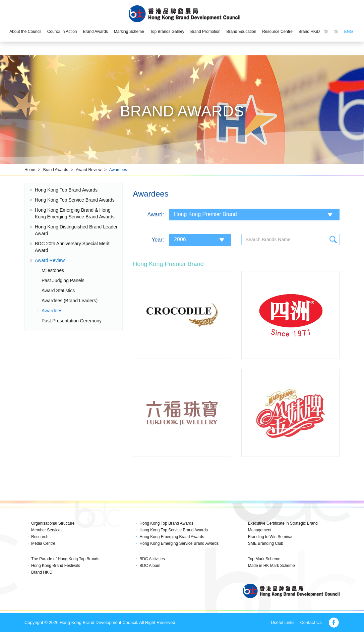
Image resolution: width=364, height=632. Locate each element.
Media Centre (43, 543)
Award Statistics (58, 291)
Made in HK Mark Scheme (271, 566)
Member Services (47, 530)
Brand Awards (95, 32)
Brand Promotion (205, 32)
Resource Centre (277, 32)
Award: (156, 215)
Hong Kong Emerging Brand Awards (172, 537)
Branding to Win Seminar (270, 537)
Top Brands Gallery (167, 32)
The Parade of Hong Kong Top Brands (65, 559)
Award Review (88, 170)
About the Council (25, 32)
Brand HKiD (309, 32)
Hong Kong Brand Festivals (56, 566)
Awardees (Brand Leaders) (70, 301)
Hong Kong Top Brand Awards (66, 190)
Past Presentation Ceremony (72, 321)
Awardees (118, 170)
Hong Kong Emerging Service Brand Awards (179, 543)
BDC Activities (152, 559)
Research (40, 537)
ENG (349, 32)
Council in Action (62, 32)
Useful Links (283, 622)
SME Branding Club (266, 543)
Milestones (53, 270)
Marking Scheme (129, 32)
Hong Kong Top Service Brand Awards (75, 200)
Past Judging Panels (63, 280)
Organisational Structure (53, 523)
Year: (158, 240)
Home (30, 170)
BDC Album (150, 566)
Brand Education (241, 32)
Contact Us (311, 622)
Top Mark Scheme (264, 559)
